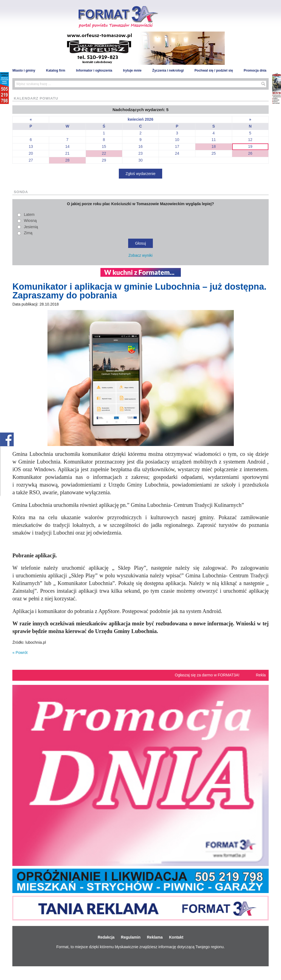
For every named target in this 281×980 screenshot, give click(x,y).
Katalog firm (56, 70)
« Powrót (20, 653)
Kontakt (176, 937)
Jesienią (31, 227)
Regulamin (131, 937)
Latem (29, 214)
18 (214, 146)
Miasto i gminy (24, 70)
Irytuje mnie (132, 70)
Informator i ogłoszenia (94, 70)
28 (68, 160)
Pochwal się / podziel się (214, 70)
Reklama (155, 937)
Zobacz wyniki (140, 255)
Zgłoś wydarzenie (141, 174)
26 (250, 153)
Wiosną (30, 221)
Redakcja (106, 937)
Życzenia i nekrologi (168, 70)
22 (104, 153)
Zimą (28, 233)
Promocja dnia (255, 70)
